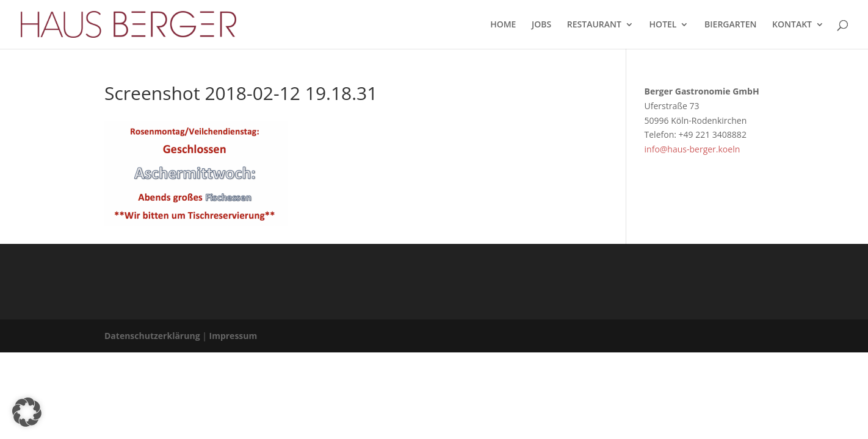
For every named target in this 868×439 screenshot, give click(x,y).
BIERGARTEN (730, 25)
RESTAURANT (594, 25)
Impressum (233, 336)
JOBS (541, 25)
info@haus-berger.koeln (693, 149)
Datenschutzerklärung (152, 336)
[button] (27, 412)
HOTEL (663, 25)
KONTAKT (792, 25)
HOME (503, 25)
